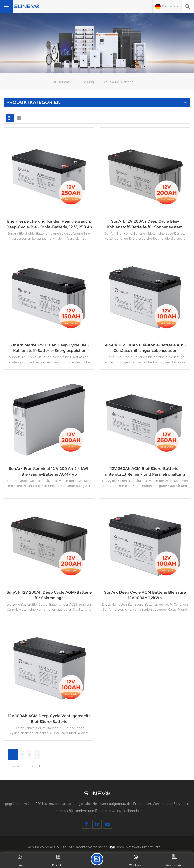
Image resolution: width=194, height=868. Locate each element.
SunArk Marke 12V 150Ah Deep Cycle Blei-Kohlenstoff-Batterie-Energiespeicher (49, 348)
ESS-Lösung (84, 82)
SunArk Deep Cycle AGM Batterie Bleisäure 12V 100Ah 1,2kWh (145, 595)
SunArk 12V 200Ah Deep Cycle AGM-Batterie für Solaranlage (49, 595)
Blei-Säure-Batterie (118, 82)
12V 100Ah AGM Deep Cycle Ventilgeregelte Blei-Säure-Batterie (49, 719)
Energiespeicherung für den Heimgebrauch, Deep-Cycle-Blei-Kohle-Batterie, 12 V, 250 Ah (49, 224)
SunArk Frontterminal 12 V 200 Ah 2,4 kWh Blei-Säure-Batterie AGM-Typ (49, 471)
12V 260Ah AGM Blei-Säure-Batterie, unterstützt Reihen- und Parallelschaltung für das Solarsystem (145, 472)
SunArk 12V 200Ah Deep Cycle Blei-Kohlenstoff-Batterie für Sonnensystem (145, 224)
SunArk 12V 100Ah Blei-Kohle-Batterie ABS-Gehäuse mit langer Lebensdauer (145, 348)
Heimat (61, 82)
